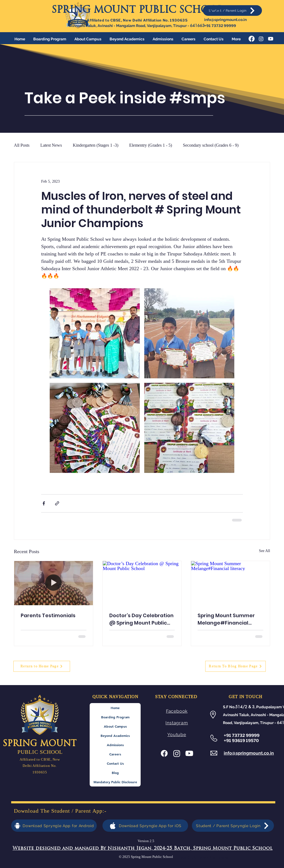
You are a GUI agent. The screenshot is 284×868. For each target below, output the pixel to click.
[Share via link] (57, 503)
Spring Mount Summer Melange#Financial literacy (226, 619)
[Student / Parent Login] (232, 10)
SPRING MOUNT (40, 744)
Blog (115, 773)
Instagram (177, 723)
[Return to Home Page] (42, 666)
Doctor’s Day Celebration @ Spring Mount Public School (141, 619)
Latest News (51, 145)
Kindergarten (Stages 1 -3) (96, 145)
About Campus (115, 726)
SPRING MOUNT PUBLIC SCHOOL (137, 10)
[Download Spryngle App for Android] (54, 826)
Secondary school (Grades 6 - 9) (211, 145)
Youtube (177, 735)
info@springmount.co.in (225, 20)
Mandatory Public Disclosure (115, 782)
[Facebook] (252, 39)
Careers (115, 754)
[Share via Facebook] (44, 503)
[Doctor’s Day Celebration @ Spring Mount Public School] (142, 583)
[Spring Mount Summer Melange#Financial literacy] (230, 583)
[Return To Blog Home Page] (235, 666)
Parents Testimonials (48, 615)
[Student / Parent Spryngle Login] (233, 826)
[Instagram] (261, 39)
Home (115, 708)
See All (265, 551)
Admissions (115, 745)
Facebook (177, 711)
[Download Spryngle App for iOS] (145, 826)
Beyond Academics (115, 736)
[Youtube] (271, 39)
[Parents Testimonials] (54, 583)
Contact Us (115, 763)
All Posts (22, 145)
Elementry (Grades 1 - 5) (151, 145)
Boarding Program (115, 717)
